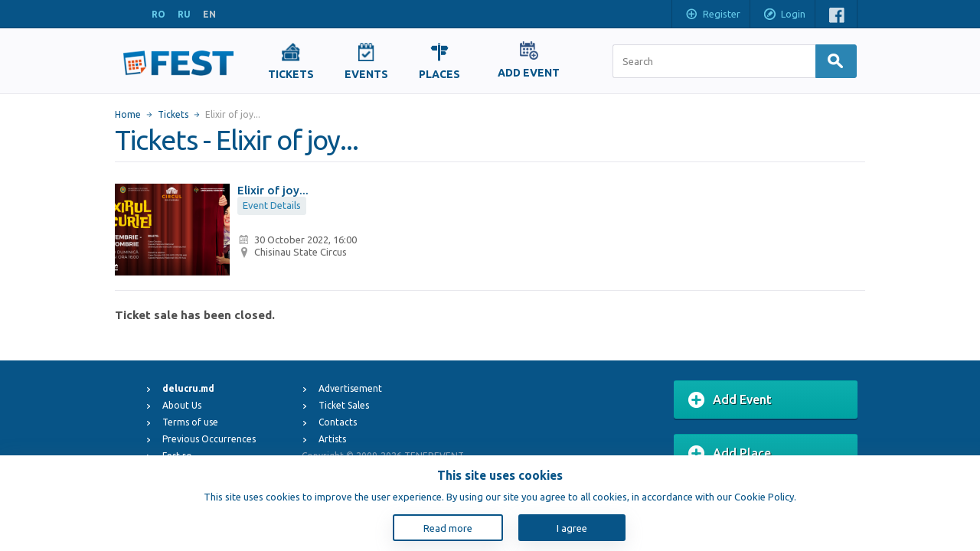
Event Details (272, 205)
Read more (448, 528)
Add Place (730, 454)
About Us (182, 405)
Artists (332, 439)
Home (128, 114)
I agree (572, 528)
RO (158, 14)
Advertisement (350, 388)
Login (784, 15)
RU (184, 14)
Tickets (173, 114)
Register (712, 15)
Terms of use (190, 422)
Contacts (338, 422)
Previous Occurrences (209, 439)
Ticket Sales (344, 405)
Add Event (730, 400)
